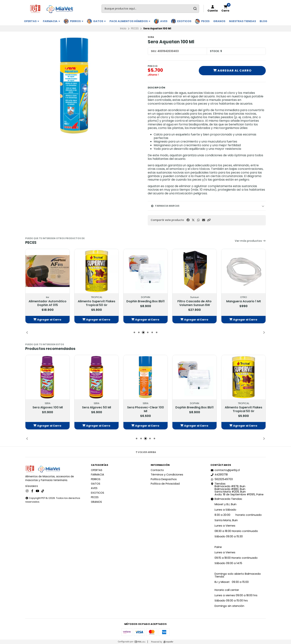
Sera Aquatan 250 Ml (48, 407)
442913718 (219, 475)
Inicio (123, 29)
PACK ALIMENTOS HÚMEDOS (130, 21)
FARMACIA (52, 21)
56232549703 (222, 479)
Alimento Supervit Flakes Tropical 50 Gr (145, 303)
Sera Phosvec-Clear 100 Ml (194, 409)
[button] (209, 220)
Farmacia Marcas (165, 206)
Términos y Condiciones (167, 475)
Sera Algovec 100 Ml (97, 407)
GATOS (99, 21)
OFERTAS (32, 21)
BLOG (263, 21)
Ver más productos (250, 241)
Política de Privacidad (165, 484)
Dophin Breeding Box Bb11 (194, 301)
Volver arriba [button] (146, 452)
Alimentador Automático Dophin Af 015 (97, 303)
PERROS (77, 21)
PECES (205, 21)
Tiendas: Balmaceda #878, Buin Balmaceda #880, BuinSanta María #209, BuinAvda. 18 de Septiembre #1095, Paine (237, 489)
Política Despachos (164, 479)
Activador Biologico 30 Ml (48, 301)
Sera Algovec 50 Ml (145, 407)
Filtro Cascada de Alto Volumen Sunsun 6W (243, 303)
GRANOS (219, 21)
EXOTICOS (184, 21)
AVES (164, 21)
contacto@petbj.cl (225, 470)
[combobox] (150, 9)
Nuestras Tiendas (242, 21)
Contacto (157, 470)
